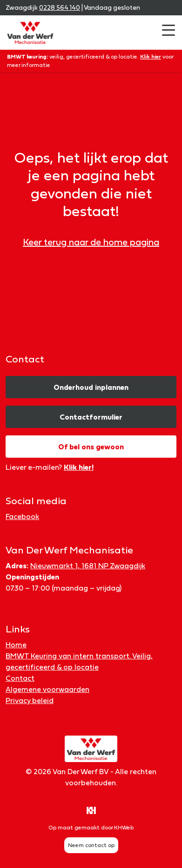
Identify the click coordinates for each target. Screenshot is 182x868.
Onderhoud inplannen (91, 387)
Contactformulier (91, 417)
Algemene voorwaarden (47, 689)
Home (16, 644)
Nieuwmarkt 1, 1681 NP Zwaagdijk (88, 566)
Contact (20, 678)
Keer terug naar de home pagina (91, 242)
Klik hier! (79, 467)
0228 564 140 (60, 7)
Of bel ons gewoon (91, 447)
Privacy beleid (30, 700)
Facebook (22, 516)
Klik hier (151, 57)
